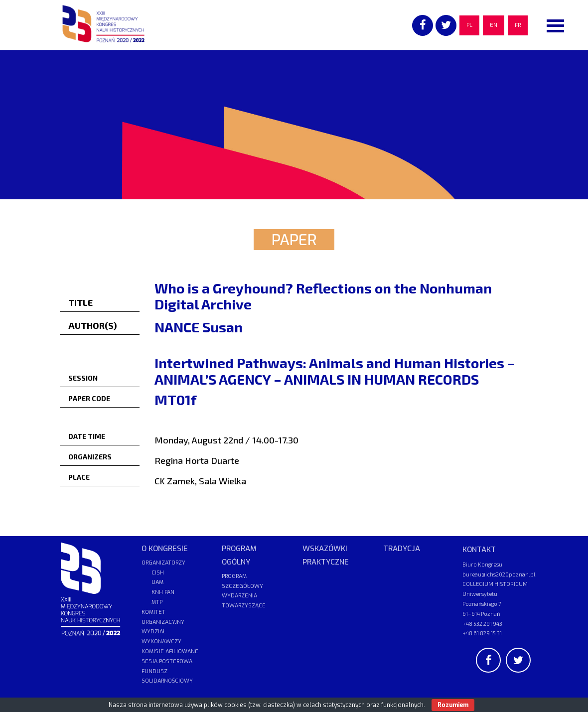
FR (518, 25)
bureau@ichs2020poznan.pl (499, 574)
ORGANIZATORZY (163, 563)
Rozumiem (453, 705)
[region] (294, 125)
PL (469, 25)
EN (494, 25)
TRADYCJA (402, 549)
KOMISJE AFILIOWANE (170, 651)
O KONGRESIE (165, 549)
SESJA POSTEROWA (167, 661)
